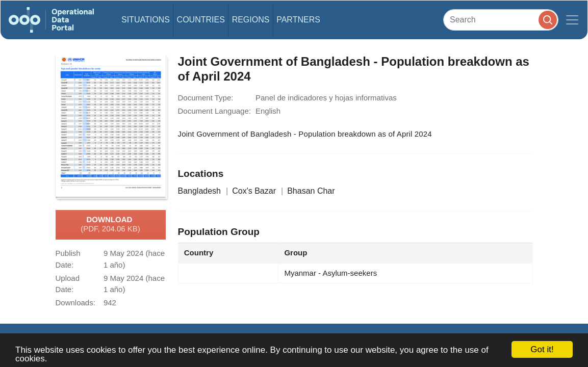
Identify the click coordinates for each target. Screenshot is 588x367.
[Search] (501, 20)
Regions (251, 20)
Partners (298, 20)
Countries (201, 20)
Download (110, 225)
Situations (146, 20)
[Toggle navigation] (572, 20)
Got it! (542, 349)
